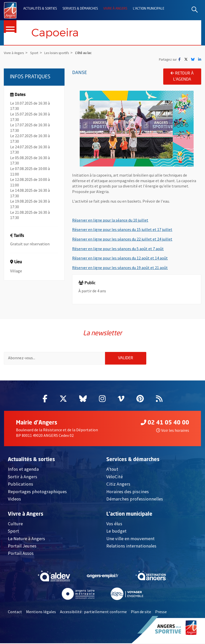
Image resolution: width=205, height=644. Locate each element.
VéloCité (115, 477)
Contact (15, 612)
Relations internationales (131, 547)
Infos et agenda (23, 470)
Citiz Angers (118, 485)
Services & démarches (80, 9)
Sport (13, 532)
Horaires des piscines (128, 492)
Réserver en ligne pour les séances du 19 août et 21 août (120, 268)
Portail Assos (21, 554)
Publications (20, 485)
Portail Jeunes (22, 547)
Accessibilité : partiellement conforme (93, 612)
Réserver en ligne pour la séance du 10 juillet (110, 220)
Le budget (116, 532)
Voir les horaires (173, 431)
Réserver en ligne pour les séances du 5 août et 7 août (118, 249)
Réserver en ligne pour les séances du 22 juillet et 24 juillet (122, 239)
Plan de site (141, 612)
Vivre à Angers (115, 9)
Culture (15, 524)
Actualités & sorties (40, 9)
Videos (14, 500)
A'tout (112, 470)
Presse (161, 612)
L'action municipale (149, 9)
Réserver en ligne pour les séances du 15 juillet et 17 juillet (122, 230)
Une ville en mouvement (130, 539)
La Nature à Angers (26, 539)
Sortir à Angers (23, 477)
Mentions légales (41, 612)
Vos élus (114, 524)
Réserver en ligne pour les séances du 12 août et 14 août (120, 258)
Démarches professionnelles (135, 500)
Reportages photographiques (37, 492)
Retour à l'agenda (182, 77)
